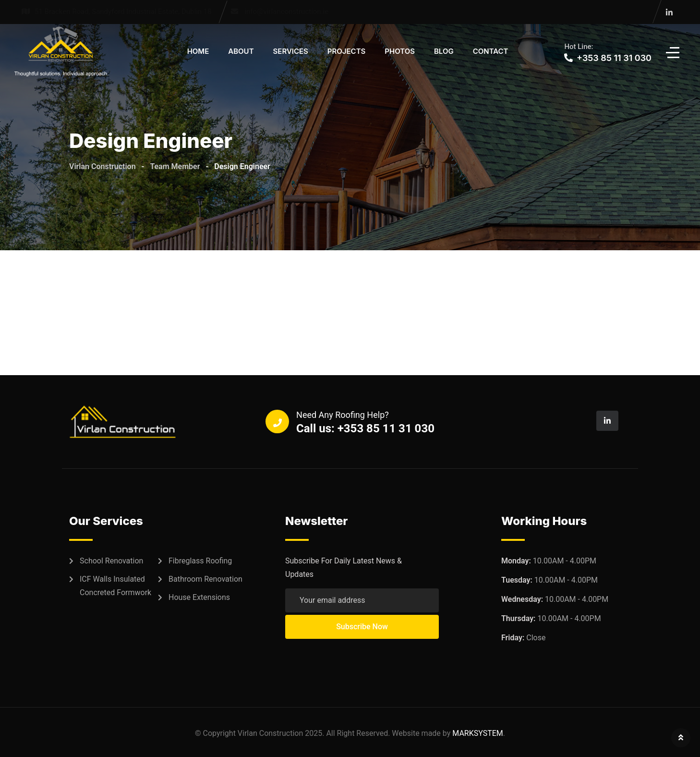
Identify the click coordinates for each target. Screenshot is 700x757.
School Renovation (111, 561)
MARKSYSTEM (478, 733)
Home (198, 51)
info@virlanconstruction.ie (286, 12)
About (241, 51)
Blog (444, 51)
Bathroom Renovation (205, 579)
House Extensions (199, 597)
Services (291, 51)
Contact (491, 51)
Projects (346, 51)
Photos (400, 51)
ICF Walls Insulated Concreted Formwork (115, 586)
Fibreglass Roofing (200, 561)
